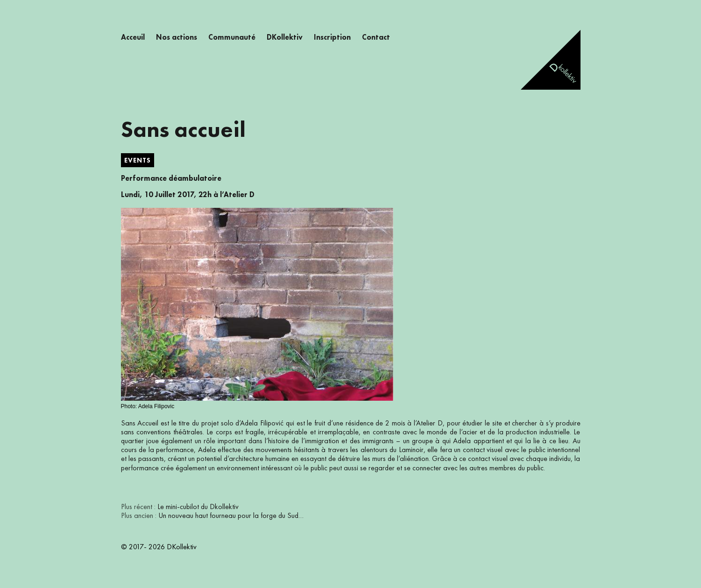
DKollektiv (285, 38)
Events (138, 161)
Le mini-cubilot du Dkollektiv (198, 507)
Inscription (332, 38)
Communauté (232, 38)
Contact (376, 38)
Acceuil (133, 38)
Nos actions (177, 38)
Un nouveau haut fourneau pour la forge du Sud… (231, 516)
